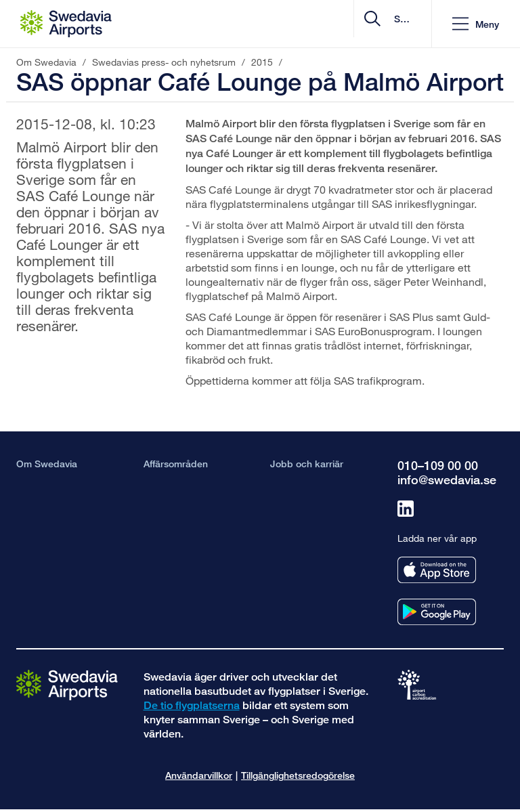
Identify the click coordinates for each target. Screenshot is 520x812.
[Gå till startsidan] (67, 684)
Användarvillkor (199, 775)
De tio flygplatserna (192, 705)
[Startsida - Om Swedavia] (66, 24)
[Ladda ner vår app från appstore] (437, 570)
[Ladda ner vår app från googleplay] (437, 612)
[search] (340, 24)
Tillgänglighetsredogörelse (298, 775)
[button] (476, 24)
